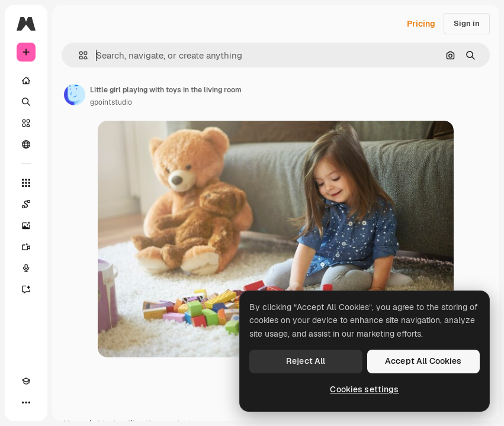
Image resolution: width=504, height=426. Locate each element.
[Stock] (26, 123)
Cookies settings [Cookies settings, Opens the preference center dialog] (364, 389)
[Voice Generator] (26, 268)
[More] (26, 402)
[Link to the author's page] (75, 95)
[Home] (26, 80)
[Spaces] (26, 204)
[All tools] (26, 183)
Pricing (421, 24)
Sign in (467, 23)
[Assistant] (26, 289)
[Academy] (26, 381)
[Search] (26, 102)
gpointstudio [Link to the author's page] (111, 102)
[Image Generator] (26, 225)
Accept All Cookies (423, 361)
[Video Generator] (26, 247)
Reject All (306, 361)
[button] (78, 55)
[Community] (26, 144)
